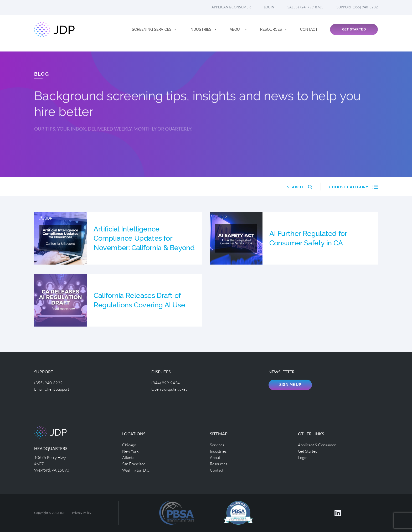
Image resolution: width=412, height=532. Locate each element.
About (236, 33)
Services (217, 445)
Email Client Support (53, 389)
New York (131, 451)
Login (269, 7)
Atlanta (129, 457)
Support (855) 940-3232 (357, 7)
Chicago (130, 445)
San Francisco (135, 464)
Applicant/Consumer (231, 7)
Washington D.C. (137, 470)
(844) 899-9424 (166, 383)
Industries (201, 33)
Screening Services (152, 33)
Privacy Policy (82, 513)
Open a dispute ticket (171, 389)
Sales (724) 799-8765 (305, 7)
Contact (309, 33)
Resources (272, 33)
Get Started (354, 33)
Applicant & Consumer (318, 445)
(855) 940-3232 (48, 383)
